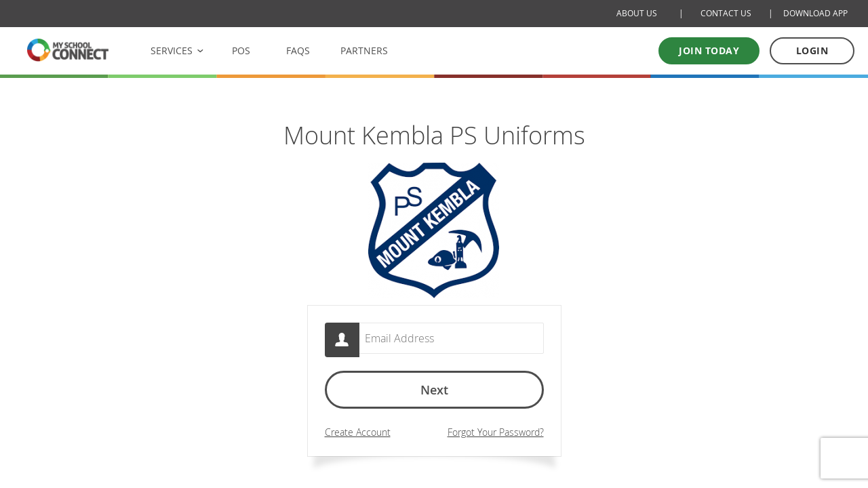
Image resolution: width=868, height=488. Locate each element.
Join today (709, 50)
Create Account (358, 435)
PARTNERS (364, 50)
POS (241, 50)
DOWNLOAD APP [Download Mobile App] (815, 13)
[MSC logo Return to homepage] (68, 50)
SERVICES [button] (172, 50)
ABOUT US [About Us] (637, 13)
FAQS (298, 50)
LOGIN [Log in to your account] (812, 50)
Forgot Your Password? (496, 435)
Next (434, 393)
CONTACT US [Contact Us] (726, 13)
